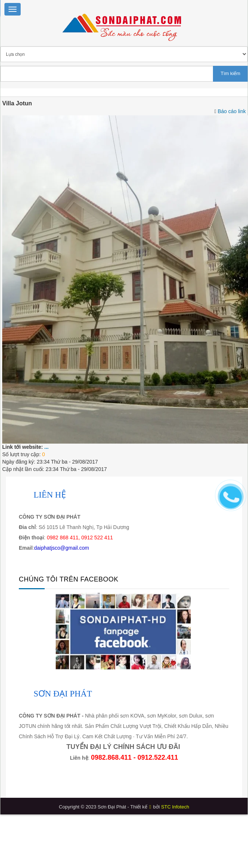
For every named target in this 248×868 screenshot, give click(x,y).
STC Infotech (175, 807)
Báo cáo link (232, 111)
